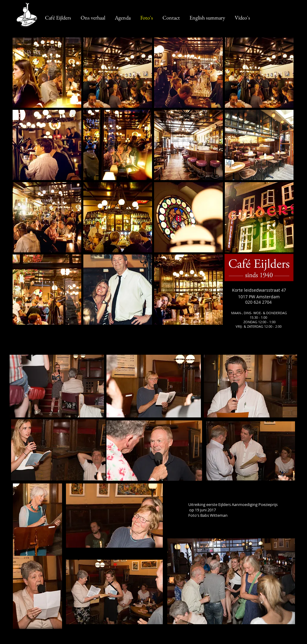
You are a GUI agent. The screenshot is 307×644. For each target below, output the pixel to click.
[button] (47, 73)
